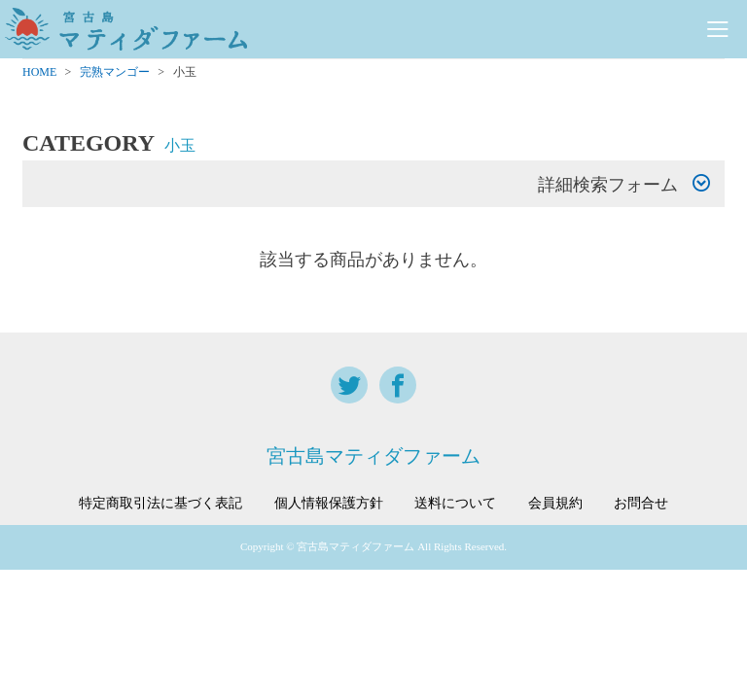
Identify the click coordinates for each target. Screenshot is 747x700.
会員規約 (555, 504)
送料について (455, 504)
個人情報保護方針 (329, 504)
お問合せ (641, 504)
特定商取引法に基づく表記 (160, 504)
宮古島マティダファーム (373, 456)
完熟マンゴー (115, 72)
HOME (39, 72)
